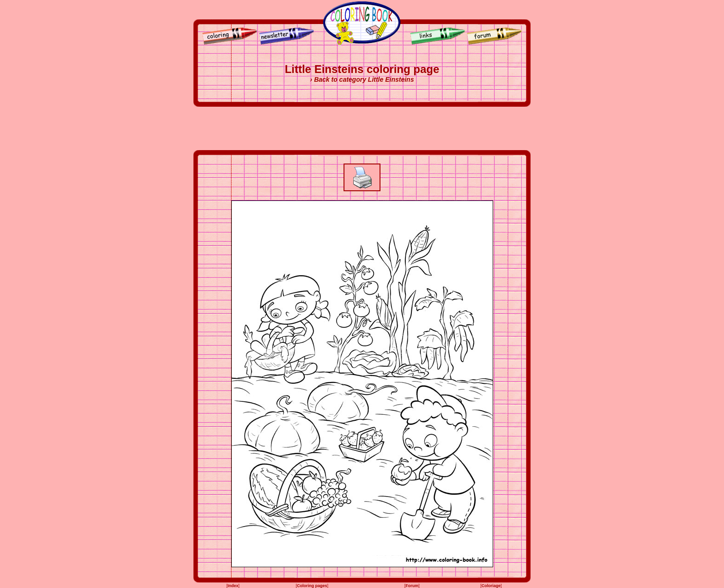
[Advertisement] (362, 128)
